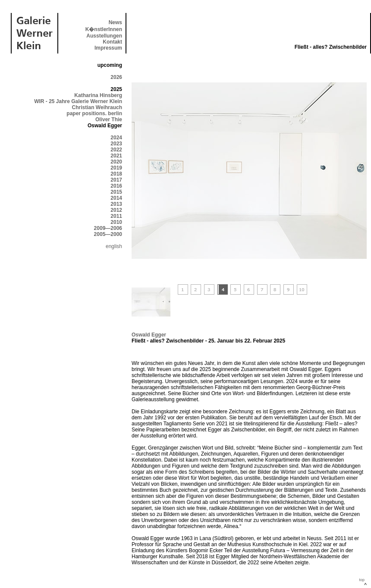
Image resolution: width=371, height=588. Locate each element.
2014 (116, 198)
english (114, 246)
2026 (116, 77)
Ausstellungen (104, 36)
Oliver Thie (109, 119)
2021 (116, 156)
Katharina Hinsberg (98, 95)
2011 (116, 216)
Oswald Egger (149, 335)
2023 (116, 144)
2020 (116, 162)
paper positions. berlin (94, 113)
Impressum (108, 48)
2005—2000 (108, 234)
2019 (116, 168)
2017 (116, 180)
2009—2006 (108, 228)
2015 (116, 192)
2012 (116, 210)
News (115, 22)
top (362, 580)
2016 (116, 186)
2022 (116, 150)
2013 (116, 204)
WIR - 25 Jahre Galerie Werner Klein (78, 101)
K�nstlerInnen (104, 29)
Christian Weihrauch (97, 107)
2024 (116, 138)
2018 (116, 174)
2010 (116, 222)
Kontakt (112, 42)
